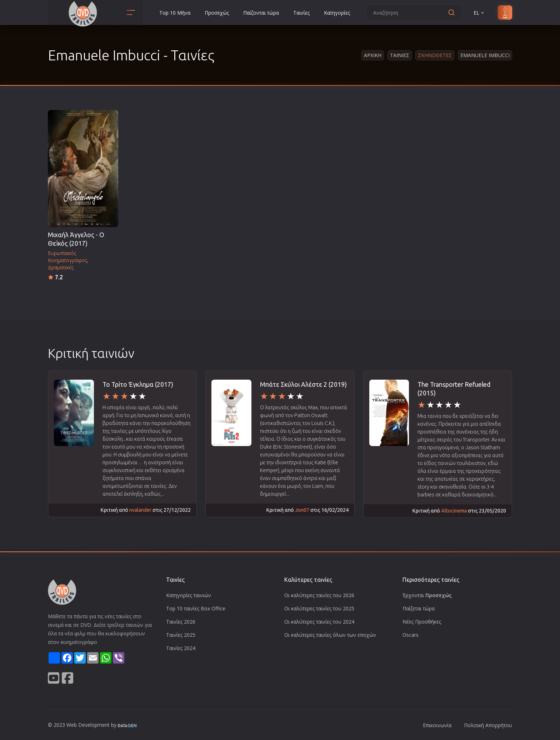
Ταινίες (301, 13)
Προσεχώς (217, 13)
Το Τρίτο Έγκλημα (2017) (138, 384)
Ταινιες (400, 55)
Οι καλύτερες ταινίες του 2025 (319, 608)
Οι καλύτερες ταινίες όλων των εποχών (330, 635)
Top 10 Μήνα (175, 13)
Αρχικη (373, 55)
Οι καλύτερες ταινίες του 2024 (319, 622)
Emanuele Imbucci (485, 55)
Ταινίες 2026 (181, 622)
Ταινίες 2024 (181, 648)
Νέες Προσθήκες (422, 622)
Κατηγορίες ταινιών (189, 595)
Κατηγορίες (337, 13)
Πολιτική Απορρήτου (488, 725)
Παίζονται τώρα (261, 13)
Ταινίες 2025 (181, 635)
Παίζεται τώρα (419, 608)
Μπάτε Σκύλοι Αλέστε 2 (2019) (303, 384)
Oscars (411, 635)
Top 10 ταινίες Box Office (196, 608)
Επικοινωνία (437, 725)
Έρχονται (427, 595)
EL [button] (479, 13)
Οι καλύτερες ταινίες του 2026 (319, 595)
